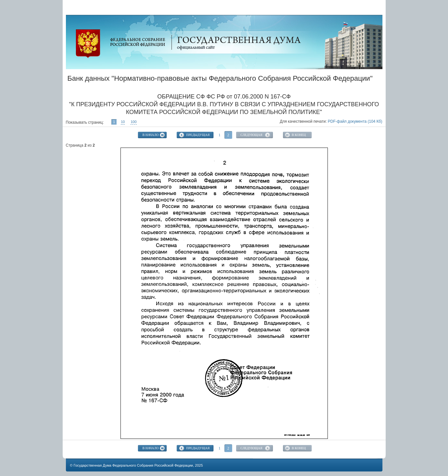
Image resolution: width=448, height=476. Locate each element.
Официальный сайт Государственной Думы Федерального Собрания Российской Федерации (88, 44)
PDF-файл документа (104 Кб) (355, 121)
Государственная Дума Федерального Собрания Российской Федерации (133, 465)
